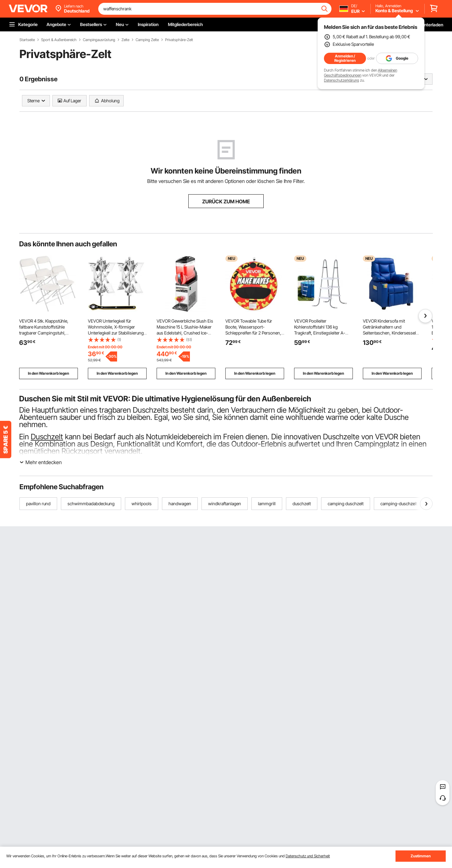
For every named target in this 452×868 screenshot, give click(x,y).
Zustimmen (421, 856)
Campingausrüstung (99, 40)
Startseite (27, 40)
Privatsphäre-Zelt (179, 40)
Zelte (125, 40)
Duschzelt (47, 437)
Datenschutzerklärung (342, 80)
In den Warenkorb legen (48, 373)
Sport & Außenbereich (59, 40)
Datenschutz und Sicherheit (308, 856)
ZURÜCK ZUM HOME (226, 201)
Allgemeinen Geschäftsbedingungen (361, 73)
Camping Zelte (147, 40)
